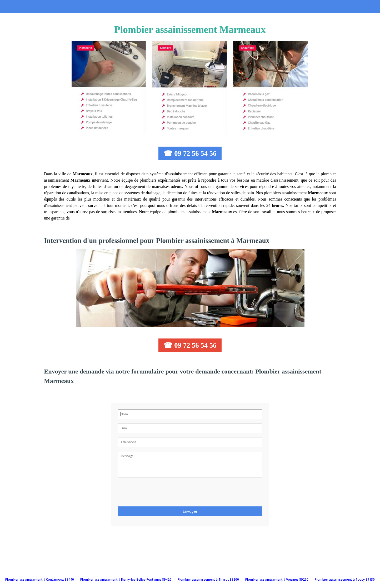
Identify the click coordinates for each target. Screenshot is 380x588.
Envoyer (190, 511)
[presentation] (158, 494)
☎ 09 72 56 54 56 (190, 153)
